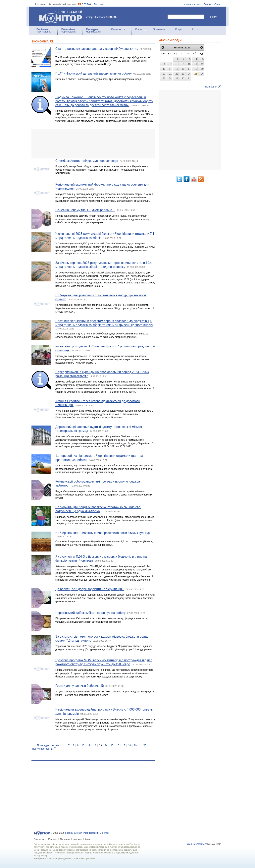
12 (95, 745)
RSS (84, 4)
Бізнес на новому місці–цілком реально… (85, 210)
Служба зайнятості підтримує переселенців (87, 161)
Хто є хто (197, 29)
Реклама (53, 839)
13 (100, 745)
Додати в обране (212, 4)
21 (170, 74)
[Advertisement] (93, 144)
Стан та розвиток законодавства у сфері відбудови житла (97, 49)
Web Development (197, 844)
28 (170, 79)
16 (118, 745)
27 (164, 79)
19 (135, 745)
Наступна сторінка (42, 749)
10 (83, 745)
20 (164, 74)
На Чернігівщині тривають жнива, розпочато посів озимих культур (102, 533)
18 (129, 745)
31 (189, 79)
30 (183, 79)
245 (144, 745)
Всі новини (211, 87)
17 (124, 745)
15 (112, 745)
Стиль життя (118, 29)
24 (189, 74)
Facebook (99, 4)
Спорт (178, 29)
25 (196, 74)
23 (183, 74)
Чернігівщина (44, 30)
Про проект (40, 839)
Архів (88, 839)
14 (106, 745)
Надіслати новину (192, 4)
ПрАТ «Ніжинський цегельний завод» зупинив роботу (94, 73)
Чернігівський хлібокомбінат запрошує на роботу (90, 613)
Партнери (65, 839)
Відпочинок (159, 29)
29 (177, 79)
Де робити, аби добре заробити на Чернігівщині (90, 589)
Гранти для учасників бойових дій (80, 686)
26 (202, 74)
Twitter (90, 4)
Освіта (139, 29)
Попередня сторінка (48, 745)
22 (177, 74)
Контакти (77, 839)
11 (89, 745)
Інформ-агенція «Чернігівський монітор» (62, 16)
